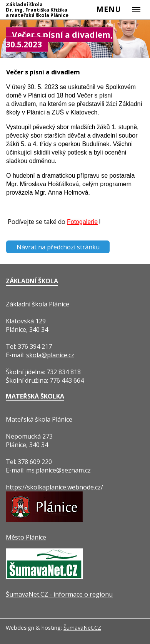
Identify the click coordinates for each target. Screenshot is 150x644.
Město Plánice (26, 537)
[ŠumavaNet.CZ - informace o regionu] (44, 577)
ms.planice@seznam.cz (58, 470)
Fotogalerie (82, 222)
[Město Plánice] (44, 520)
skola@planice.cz (50, 355)
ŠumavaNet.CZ (82, 628)
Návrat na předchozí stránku (58, 247)
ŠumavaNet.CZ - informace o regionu (59, 594)
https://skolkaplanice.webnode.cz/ (54, 487)
